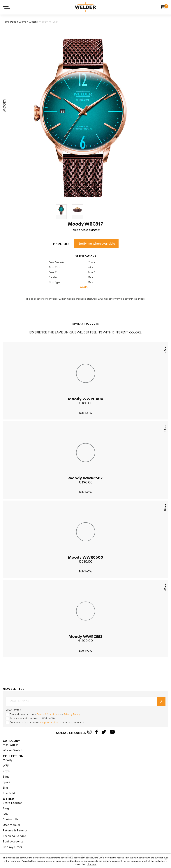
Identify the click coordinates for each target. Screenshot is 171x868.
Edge (6, 777)
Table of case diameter (85, 230)
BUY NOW (86, 413)
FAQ (6, 814)
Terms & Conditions (48, 714)
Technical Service (14, 836)
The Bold (9, 793)
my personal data (51, 723)
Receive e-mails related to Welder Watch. (35, 718)
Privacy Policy (72, 714)
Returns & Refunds (15, 831)
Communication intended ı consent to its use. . (48, 723)
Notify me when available (96, 244)
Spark (7, 782)
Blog (6, 808)
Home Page (10, 22)
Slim (5, 788)
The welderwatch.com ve (45, 714)
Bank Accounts (13, 842)
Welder (85, 7)
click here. (92, 864)
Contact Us (11, 819)
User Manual (11, 825)
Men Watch (11, 745)
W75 (6, 766)
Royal (7, 771)
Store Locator (12, 803)
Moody (8, 760)
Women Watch (28, 22)
